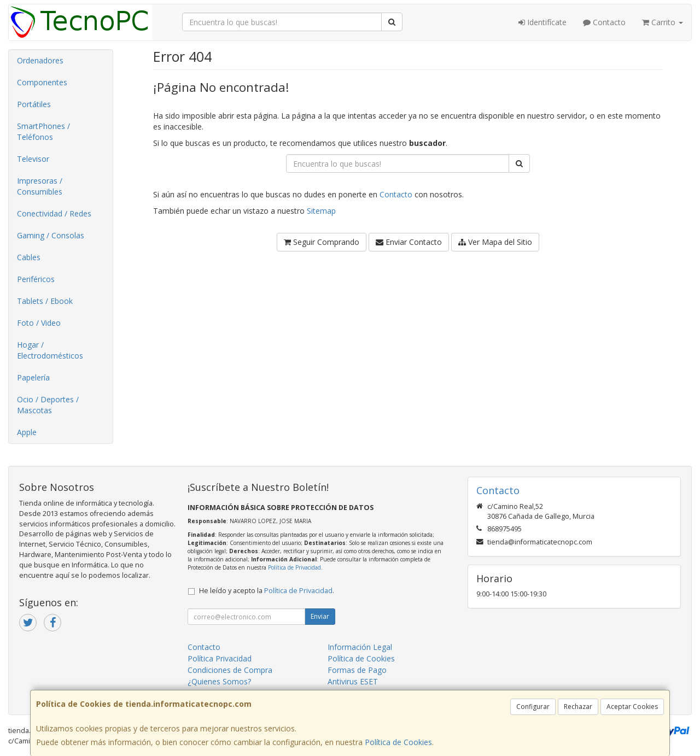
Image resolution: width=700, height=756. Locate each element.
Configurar (533, 707)
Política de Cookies (398, 742)
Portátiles (34, 104)
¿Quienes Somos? (219, 681)
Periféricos (36, 279)
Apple (27, 432)
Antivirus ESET (353, 681)
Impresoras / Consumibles (40, 186)
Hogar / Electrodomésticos (50, 350)
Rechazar (578, 707)
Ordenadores (40, 60)
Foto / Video (39, 323)
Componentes (42, 82)
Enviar (320, 616)
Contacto (604, 22)
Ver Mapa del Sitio (495, 242)
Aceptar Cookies (632, 707)
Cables (29, 257)
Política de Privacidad (294, 567)
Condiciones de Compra (230, 670)
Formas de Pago (357, 670)
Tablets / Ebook (45, 301)
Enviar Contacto (409, 242)
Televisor (33, 159)
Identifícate (542, 22)
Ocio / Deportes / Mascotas (48, 405)
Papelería (33, 377)
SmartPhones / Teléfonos (43, 131)
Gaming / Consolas (51, 235)
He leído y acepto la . (267, 591)
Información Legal (360, 647)
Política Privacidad (220, 658)
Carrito (663, 22)
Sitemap (321, 211)
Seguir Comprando (322, 242)
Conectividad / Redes (54, 213)
